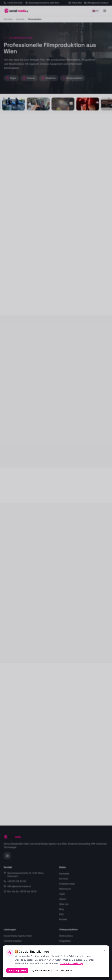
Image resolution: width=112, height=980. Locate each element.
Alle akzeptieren (17, 971)
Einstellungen (41, 971)
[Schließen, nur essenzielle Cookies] (105, 950)
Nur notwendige (64, 971)
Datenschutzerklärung (71, 963)
